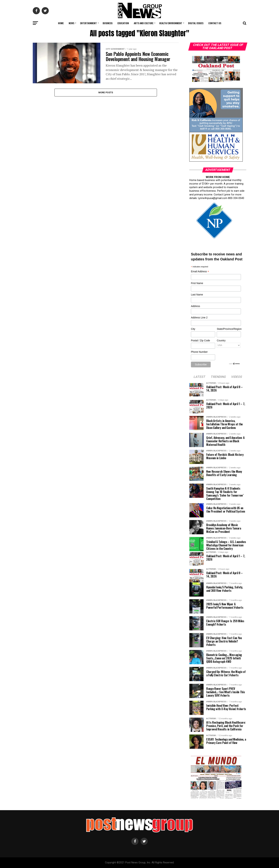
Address (195, 306)
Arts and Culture (144, 23)
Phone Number (199, 352)
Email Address (200, 272)
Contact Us (215, 23)
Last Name (197, 295)
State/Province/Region (229, 329)
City (193, 329)
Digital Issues (196, 23)
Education (123, 23)
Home (61, 23)
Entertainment (88, 23)
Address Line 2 (199, 318)
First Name (197, 283)
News (71, 23)
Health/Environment (171, 23)
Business (108, 23)
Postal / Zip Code (200, 340)
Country (221, 340)
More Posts (106, 92)
